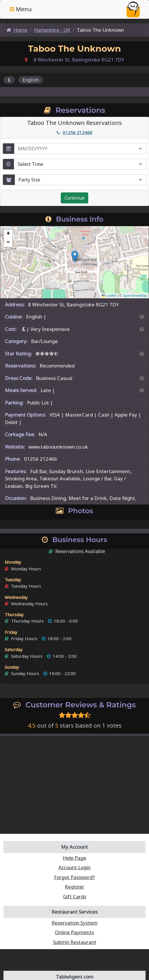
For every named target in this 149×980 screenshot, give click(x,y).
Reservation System (74, 923)
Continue (74, 198)
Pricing (74, 961)
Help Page (74, 858)
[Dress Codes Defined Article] (142, 378)
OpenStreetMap (135, 296)
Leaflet (109, 296)
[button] (75, 256)
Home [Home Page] (17, 30)
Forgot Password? (74, 877)
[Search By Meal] (142, 390)
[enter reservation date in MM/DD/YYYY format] (80, 149)
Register (74, 887)
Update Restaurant (75, 952)
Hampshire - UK (52, 30)
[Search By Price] (142, 329)
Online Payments (74, 932)
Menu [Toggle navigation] (21, 9)
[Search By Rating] (142, 354)
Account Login (74, 867)
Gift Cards (75, 896)
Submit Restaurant (75, 942)
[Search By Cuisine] (142, 317)
